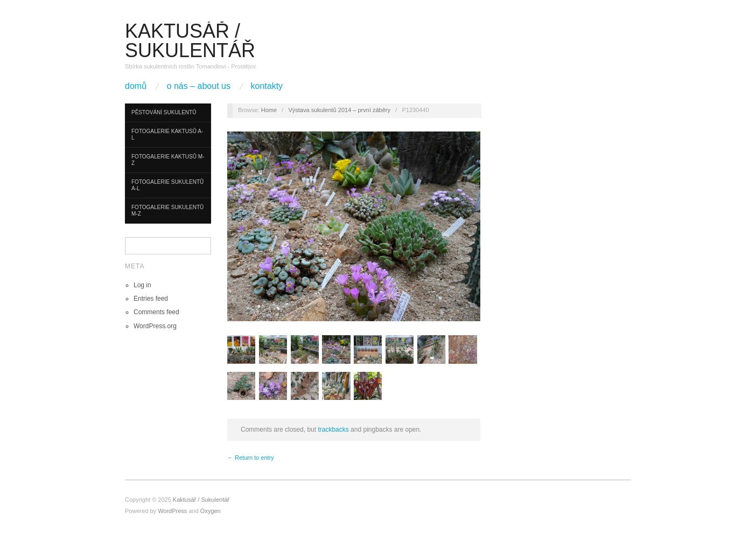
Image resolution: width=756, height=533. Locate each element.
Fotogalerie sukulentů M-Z (167, 210)
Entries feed (151, 299)
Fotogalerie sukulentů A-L (167, 185)
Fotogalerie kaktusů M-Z (168, 160)
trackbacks (333, 430)
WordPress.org (155, 326)
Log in (142, 285)
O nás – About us (199, 86)
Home (269, 110)
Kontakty (267, 86)
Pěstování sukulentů (164, 112)
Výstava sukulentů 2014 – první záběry (339, 110)
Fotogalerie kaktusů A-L (167, 134)
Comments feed (156, 312)
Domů (136, 86)
